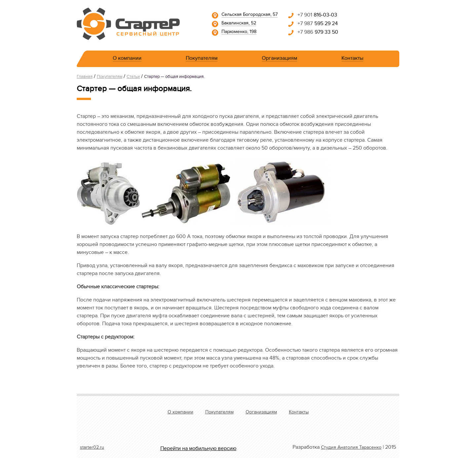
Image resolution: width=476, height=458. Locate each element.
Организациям (279, 59)
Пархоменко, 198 (239, 32)
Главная (85, 77)
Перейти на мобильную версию (198, 449)
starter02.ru (92, 448)
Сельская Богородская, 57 (250, 15)
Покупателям (202, 59)
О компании (127, 59)
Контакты (352, 59)
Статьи (133, 77)
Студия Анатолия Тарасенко (351, 448)
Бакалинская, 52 (239, 24)
